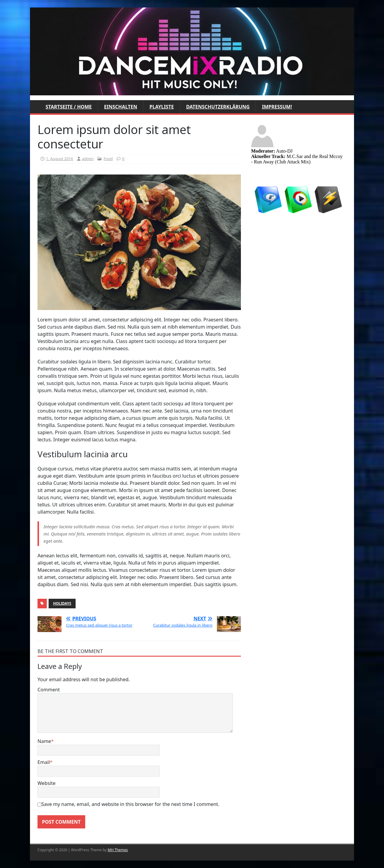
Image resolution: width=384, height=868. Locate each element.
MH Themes (118, 850)
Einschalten (121, 107)
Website (46, 783)
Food (108, 159)
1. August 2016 (60, 159)
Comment (49, 690)
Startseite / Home (69, 107)
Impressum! (277, 107)
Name (44, 741)
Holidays (62, 603)
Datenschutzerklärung (218, 107)
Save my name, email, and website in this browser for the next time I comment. (130, 804)
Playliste (162, 107)
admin (88, 159)
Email (44, 762)
